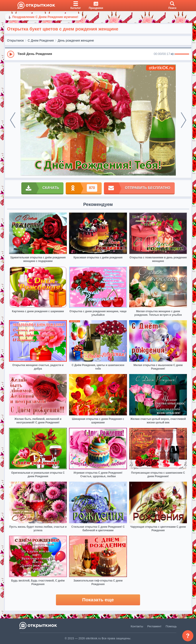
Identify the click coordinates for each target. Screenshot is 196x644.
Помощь (171, 626)
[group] (98, 54)
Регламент (154, 626)
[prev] (13, 120)
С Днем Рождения (41, 40)
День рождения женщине (76, 40)
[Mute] (172, 54)
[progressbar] (182, 54)
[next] (184, 120)
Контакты (137, 626)
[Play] (11, 54)
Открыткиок (16, 40)
